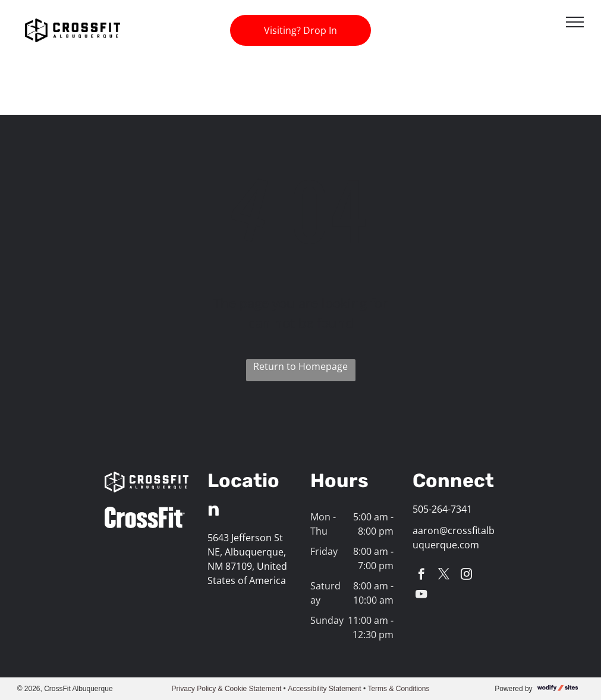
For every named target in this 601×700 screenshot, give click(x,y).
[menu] (575, 22)
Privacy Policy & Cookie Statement (227, 689)
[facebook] (421, 576)
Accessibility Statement (324, 689)
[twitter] (444, 576)
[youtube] (421, 596)
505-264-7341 (442, 509)
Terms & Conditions (398, 689)
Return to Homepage (300, 366)
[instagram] (466, 576)
